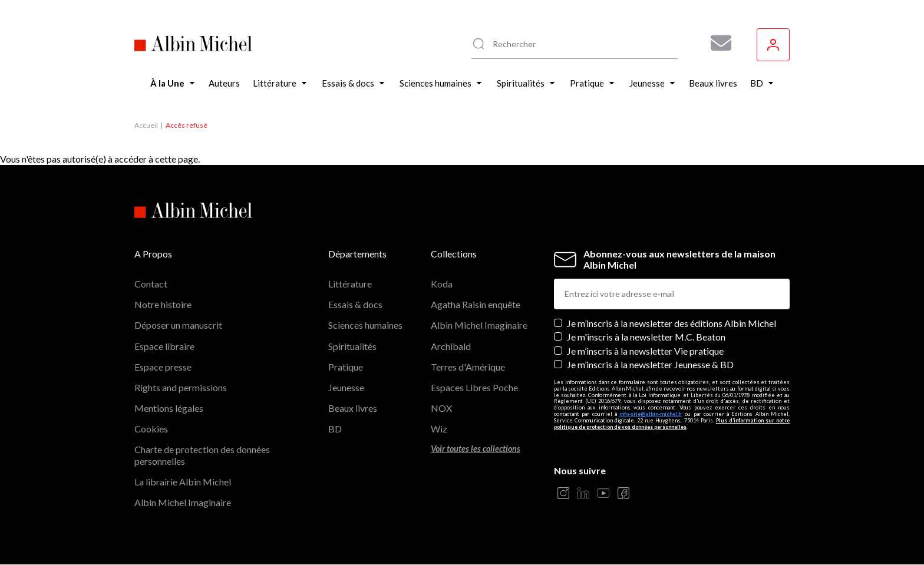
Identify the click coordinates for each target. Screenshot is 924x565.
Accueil (146, 125)
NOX (441, 408)
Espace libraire (164, 346)
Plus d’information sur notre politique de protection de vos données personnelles (672, 424)
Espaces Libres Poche (474, 387)
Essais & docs (355, 304)
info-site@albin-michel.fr (651, 414)
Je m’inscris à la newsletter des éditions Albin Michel (671, 323)
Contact (151, 284)
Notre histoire (163, 304)
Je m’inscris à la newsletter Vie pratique (645, 351)
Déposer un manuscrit (178, 325)
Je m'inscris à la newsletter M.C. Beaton (646, 337)
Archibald (451, 346)
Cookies (151, 429)
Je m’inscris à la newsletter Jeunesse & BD (650, 364)
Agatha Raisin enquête (476, 304)
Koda (442, 284)
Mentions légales (169, 408)
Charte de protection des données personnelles (202, 455)
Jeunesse (346, 387)
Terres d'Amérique (468, 367)
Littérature (350, 284)
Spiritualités (352, 346)
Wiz (439, 429)
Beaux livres (353, 408)
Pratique (346, 367)
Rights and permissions (181, 387)
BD (335, 429)
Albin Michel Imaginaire (183, 502)
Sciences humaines (365, 325)
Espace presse (163, 367)
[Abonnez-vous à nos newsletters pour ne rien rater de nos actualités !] (717, 43)
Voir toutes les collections (476, 449)
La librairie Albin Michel (183, 482)
